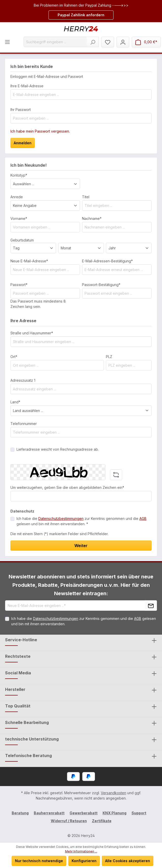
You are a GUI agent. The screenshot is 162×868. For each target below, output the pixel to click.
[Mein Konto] (123, 42)
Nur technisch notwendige (39, 861)
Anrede (17, 197)
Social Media (18, 673)
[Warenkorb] (146, 42)
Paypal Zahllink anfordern (81, 15)
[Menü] (7, 42)
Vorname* (19, 218)
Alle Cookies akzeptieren (128, 861)
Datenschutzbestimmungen (61, 518)
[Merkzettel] (108, 42)
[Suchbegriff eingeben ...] (55, 42)
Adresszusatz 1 (23, 380)
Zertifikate (102, 821)
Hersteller (15, 689)
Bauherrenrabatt (49, 813)
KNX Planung (115, 813)
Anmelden (23, 143)
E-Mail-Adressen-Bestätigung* (107, 261)
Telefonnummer (24, 424)
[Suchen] (93, 42)
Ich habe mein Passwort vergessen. (40, 131)
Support (139, 813)
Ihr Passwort (21, 110)
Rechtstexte (18, 656)
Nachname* (92, 218)
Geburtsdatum (22, 240)
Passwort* (19, 285)
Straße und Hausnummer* (32, 333)
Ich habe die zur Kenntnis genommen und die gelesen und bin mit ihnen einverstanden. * (82, 521)
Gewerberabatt (84, 813)
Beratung (20, 813)
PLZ (109, 357)
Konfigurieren (84, 861)
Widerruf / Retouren (69, 821)
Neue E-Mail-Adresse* (29, 261)
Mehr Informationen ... (81, 851)
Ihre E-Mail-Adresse (27, 86)
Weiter (81, 546)
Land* (15, 402)
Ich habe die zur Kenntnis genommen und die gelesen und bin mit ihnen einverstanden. (84, 621)
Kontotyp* (19, 175)
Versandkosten (114, 793)
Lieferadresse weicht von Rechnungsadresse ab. (58, 449)
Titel (86, 197)
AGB (143, 518)
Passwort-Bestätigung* (101, 285)
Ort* (14, 357)
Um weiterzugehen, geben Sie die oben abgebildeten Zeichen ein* (67, 487)
